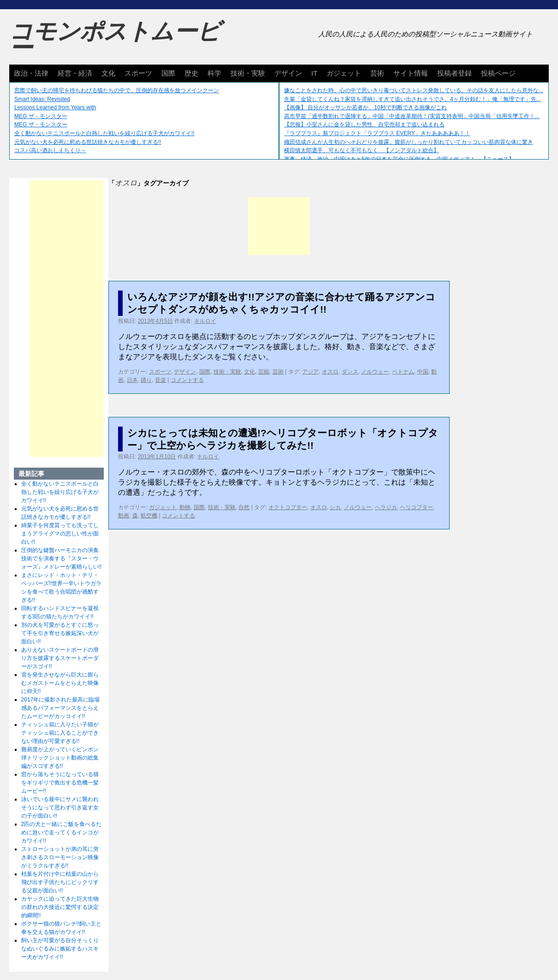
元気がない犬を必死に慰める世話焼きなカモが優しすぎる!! (88, 142)
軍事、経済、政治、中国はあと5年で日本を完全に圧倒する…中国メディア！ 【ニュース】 (399, 159)
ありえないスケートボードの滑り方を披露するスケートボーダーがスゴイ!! (60, 658)
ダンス (350, 372)
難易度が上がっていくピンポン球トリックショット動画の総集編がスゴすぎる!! (60, 758)
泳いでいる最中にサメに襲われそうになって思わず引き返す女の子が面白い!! (60, 808)
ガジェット (344, 73)
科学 (214, 73)
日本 (132, 380)
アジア (310, 372)
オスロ (330, 372)
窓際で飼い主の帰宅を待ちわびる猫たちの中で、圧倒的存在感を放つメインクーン (117, 90)
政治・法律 (31, 73)
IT (314, 73)
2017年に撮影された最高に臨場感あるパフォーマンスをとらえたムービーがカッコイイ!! (61, 708)
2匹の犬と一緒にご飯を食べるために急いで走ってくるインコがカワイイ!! (62, 832)
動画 (124, 516)
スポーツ (138, 73)
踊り (146, 380)
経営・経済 (75, 73)
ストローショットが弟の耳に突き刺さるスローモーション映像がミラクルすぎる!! (60, 857)
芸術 (377, 73)
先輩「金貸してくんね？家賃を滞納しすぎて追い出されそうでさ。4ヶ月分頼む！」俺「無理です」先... (413, 99)
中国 (423, 372)
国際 (168, 73)
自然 (244, 507)
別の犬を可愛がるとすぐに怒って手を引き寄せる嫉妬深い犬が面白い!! (60, 633)
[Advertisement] (279, 226)
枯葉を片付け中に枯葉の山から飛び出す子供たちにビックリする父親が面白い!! (60, 882)
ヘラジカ (386, 507)
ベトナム (403, 372)
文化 (108, 73)
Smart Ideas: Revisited (42, 99)
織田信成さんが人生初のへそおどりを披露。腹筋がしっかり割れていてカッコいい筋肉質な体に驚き (409, 142)
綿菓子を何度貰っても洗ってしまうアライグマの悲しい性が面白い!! (60, 534)
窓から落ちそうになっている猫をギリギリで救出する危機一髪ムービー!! (60, 783)
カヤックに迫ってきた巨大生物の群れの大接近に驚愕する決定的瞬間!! (60, 907)
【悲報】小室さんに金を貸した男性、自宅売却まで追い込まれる (364, 125)
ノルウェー (375, 372)
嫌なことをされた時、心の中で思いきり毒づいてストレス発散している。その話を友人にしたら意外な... (414, 90)
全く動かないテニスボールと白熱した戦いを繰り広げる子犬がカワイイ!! (104, 133)
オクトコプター (288, 507)
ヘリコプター (416, 507)
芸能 (264, 372)
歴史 (191, 73)
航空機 (149, 516)
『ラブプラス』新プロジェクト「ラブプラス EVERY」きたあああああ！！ (377, 133)
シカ (335, 507)
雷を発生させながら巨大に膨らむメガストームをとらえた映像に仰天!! (60, 683)
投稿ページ (498, 73)
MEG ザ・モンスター (41, 116)
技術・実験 (248, 73)
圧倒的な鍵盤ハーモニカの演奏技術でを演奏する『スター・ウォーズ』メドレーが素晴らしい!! (62, 558)
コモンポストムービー (115, 40)
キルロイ (205, 321)
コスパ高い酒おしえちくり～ (50, 150)
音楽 (160, 380)
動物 (185, 507)
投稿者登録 (454, 73)
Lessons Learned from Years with (55, 107)
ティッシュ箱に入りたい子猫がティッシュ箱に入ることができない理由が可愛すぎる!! (60, 733)
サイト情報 (411, 73)
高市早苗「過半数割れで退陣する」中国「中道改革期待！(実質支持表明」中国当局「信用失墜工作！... (412, 116)
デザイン (288, 73)
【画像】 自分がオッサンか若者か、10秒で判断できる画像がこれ (365, 107)
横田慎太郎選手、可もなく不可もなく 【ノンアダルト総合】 (362, 150)
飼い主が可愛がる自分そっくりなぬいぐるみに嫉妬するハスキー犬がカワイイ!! (60, 949)
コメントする (187, 380)
